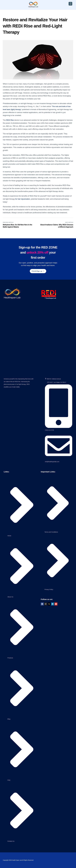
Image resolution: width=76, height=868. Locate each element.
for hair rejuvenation (23, 199)
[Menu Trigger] (70, 4)
